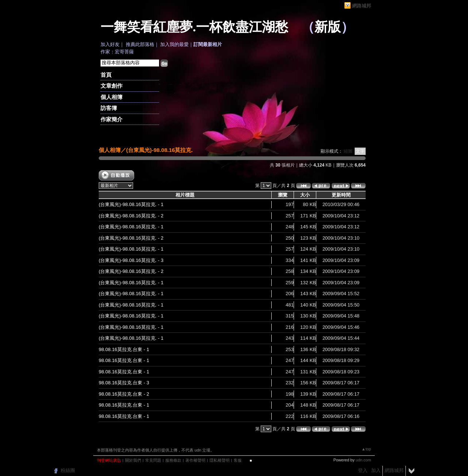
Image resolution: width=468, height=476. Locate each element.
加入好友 (110, 44)
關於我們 (133, 460)
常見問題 (153, 460)
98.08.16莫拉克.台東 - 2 (124, 394)
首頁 (106, 75)
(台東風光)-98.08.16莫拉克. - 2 (131, 216)
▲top (366, 449)
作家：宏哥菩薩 (117, 52)
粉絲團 (68, 470)
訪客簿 (109, 108)
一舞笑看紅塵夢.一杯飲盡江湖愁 (194, 27)
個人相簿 (112, 97)
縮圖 (348, 151)
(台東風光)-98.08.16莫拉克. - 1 (131, 204)
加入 (376, 470)
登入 (363, 470)
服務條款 (173, 460)
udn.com (363, 460)
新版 (328, 27)
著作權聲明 (195, 460)
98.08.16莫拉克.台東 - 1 (124, 349)
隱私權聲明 (220, 460)
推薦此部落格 (140, 44)
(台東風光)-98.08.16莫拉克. (160, 150)
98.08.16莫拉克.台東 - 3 (124, 383)
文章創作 (112, 86)
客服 (238, 460)
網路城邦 (362, 6)
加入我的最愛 (174, 44)
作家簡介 (112, 119)
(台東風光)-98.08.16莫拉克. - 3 (131, 260)
